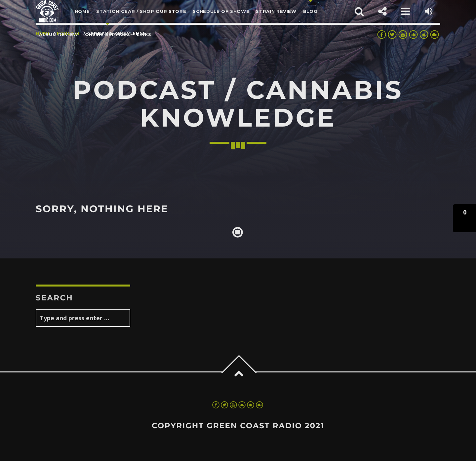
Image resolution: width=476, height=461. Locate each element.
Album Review (59, 34)
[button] (464, 218)
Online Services (108, 34)
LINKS (144, 34)
